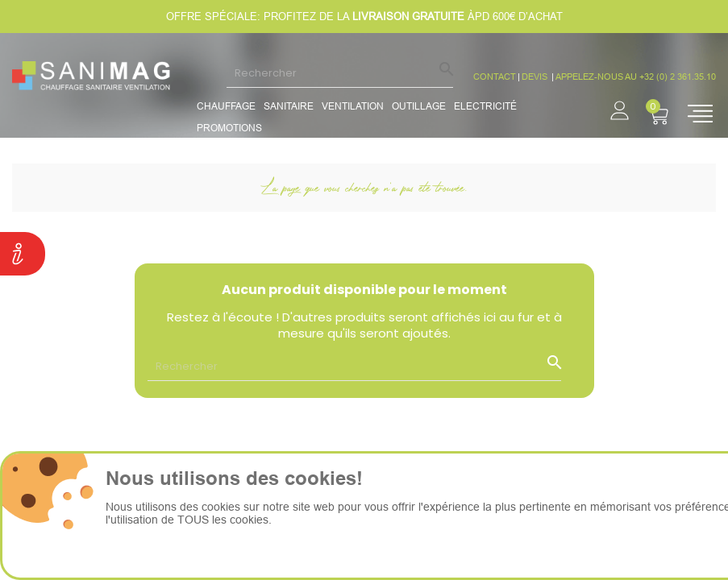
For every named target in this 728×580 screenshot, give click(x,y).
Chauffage (226, 106)
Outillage (419, 106)
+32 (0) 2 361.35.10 (678, 77)
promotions (229, 128)
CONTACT (495, 77)
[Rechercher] (340, 72)
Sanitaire (289, 106)
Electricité (485, 106)
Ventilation (353, 106)
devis (536, 77)
